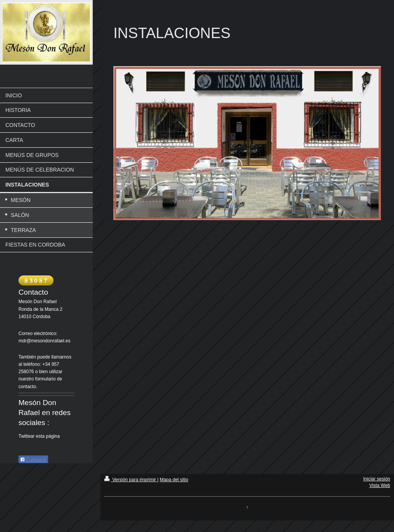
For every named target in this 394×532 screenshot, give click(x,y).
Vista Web (380, 485)
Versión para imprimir (131, 480)
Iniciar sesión (377, 479)
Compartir (33, 460)
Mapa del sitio (174, 480)
